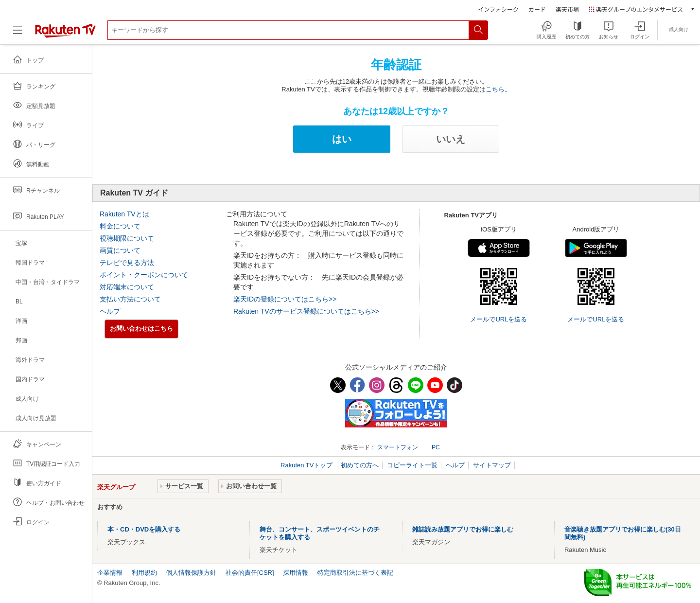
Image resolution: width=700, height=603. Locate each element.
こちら (495, 89)
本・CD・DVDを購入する (144, 529)
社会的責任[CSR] (250, 573)
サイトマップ (492, 465)
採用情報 (296, 573)
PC (436, 447)
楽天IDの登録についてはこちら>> (285, 299)
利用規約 (144, 573)
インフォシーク (498, 9)
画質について (120, 250)
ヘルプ (110, 311)
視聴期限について (127, 238)
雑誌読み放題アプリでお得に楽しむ (463, 529)
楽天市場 (567, 9)
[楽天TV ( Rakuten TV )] (65, 36)
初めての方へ (360, 465)
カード (537, 9)
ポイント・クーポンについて (144, 275)
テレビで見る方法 (127, 263)
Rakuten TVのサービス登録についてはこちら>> (306, 311)
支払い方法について (130, 299)
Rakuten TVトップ (307, 465)
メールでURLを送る (499, 319)
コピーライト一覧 (412, 465)
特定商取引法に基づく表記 (355, 573)
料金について (120, 226)
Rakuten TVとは (124, 214)
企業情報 (110, 573)
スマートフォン (398, 447)
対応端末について (127, 287)
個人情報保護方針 (191, 573)
